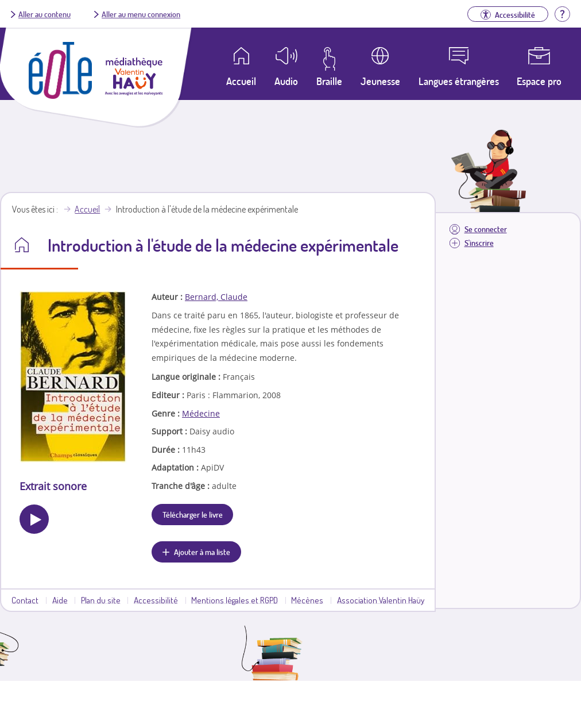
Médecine (201, 413)
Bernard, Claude (216, 297)
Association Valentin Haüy (381, 600)
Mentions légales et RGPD (235, 600)
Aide (60, 600)
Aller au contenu (44, 14)
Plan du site (101, 600)
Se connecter (486, 229)
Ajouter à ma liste (202, 552)
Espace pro (539, 81)
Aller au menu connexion (141, 14)
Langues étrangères (459, 81)
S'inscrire (479, 243)
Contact (25, 600)
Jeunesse (380, 81)
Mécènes (307, 600)
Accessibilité (156, 600)
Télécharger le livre (193, 514)
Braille (329, 81)
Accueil (87, 209)
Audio (286, 81)
